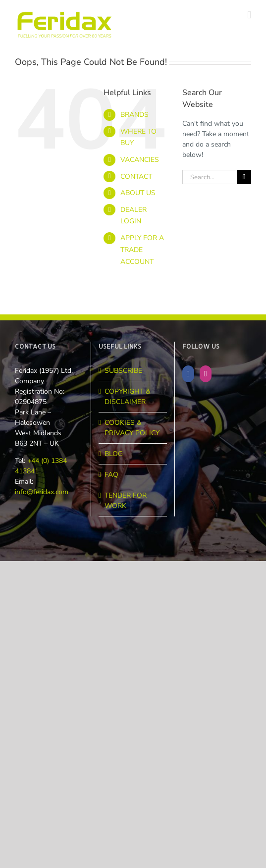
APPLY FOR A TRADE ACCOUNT (142, 250)
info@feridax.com (42, 492)
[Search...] (210, 177)
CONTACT (136, 177)
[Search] (244, 177)
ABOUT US (138, 193)
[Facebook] (188, 374)
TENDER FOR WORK (126, 501)
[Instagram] (206, 374)
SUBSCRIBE (123, 371)
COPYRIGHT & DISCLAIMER (128, 397)
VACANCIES (140, 160)
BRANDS (134, 115)
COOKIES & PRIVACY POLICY (132, 428)
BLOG (114, 454)
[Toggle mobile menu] (249, 15)
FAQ (111, 475)
